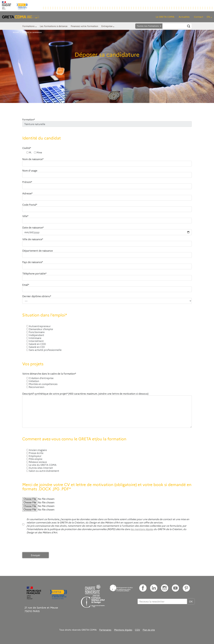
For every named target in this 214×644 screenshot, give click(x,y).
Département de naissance (38, 251)
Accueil (16, 32)
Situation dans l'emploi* (45, 315)
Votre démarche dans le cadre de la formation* (49, 374)
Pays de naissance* (33, 262)
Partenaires (105, 630)
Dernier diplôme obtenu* (37, 296)
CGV (137, 630)
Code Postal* (30, 205)
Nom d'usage (30, 171)
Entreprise (107, 26)
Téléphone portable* (34, 273)
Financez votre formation (84, 26)
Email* (26, 285)
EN (208, 17)
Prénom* (27, 182)
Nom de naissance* (33, 159)
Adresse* (27, 193)
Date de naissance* (33, 227)
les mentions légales (142, 529)
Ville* (25, 216)
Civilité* (27, 148)
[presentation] (45, 544)
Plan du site (149, 630)
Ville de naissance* (33, 239)
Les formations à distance (54, 26)
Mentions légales (123, 630)
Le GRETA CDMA (165, 17)
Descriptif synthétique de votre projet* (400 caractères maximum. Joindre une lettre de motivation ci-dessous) (85, 394)
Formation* (29, 119)
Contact (199, 17)
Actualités (184, 17)
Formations (29, 26)
